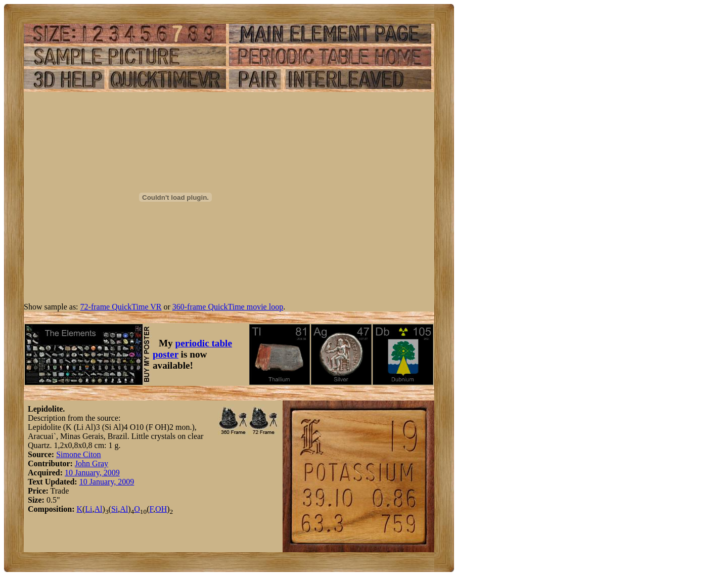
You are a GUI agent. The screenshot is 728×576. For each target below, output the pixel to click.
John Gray (92, 463)
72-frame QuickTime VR (121, 307)
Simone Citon (78, 454)
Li (88, 509)
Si (115, 509)
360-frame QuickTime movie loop (228, 307)
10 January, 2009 (92, 473)
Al (99, 509)
